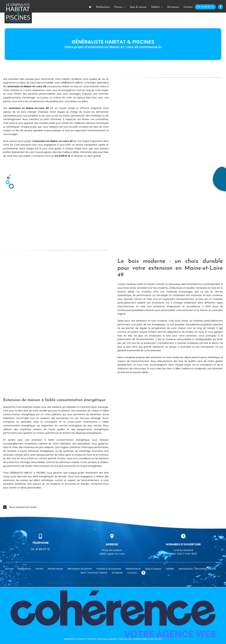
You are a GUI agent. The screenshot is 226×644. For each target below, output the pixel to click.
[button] (113, 507)
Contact (132, 573)
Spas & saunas (153, 569)
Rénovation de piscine (80, 569)
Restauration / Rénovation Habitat (197, 569)
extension (14, 86)
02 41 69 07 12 (63, 156)
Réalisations (24, 569)
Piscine (39, 569)
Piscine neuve (55, 569)
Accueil (9, 569)
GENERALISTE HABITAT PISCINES (80, 639)
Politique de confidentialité (133, 639)
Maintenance (133, 569)
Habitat (170, 569)
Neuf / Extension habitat (94, 573)
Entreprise (117, 573)
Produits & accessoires (109, 569)
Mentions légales (107, 639)
